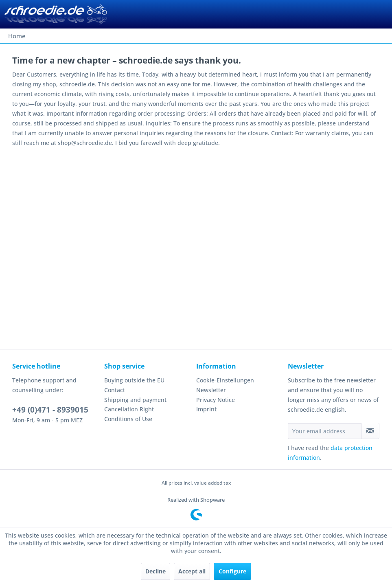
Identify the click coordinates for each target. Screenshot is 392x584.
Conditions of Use (128, 419)
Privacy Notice (216, 400)
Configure (232, 571)
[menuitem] (17, 36)
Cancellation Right (129, 409)
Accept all (192, 571)
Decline (155, 571)
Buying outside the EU (134, 380)
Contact (115, 390)
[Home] (17, 36)
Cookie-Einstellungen (225, 380)
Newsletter (211, 390)
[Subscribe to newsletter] (370, 431)
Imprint (206, 409)
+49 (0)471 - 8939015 (50, 410)
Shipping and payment (135, 400)
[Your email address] (325, 431)
